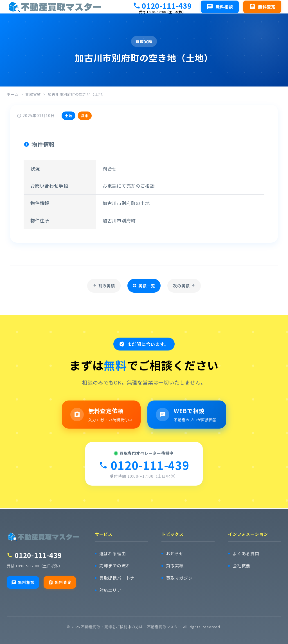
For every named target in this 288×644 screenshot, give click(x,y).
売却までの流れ (115, 566)
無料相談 (23, 582)
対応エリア (110, 590)
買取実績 (33, 94)
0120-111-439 (162, 5)
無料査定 (60, 582)
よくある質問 (246, 554)
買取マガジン (179, 578)
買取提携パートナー (119, 578)
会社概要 (241, 566)
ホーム (13, 94)
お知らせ (175, 554)
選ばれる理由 (113, 554)
